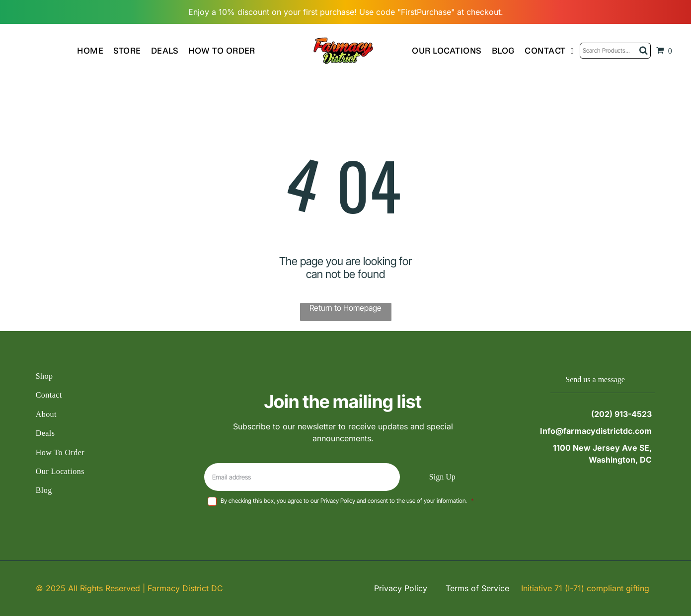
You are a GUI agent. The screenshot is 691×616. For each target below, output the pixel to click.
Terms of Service (477, 588)
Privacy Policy (401, 588)
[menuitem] (95, 50)
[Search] (615, 51)
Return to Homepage (345, 308)
